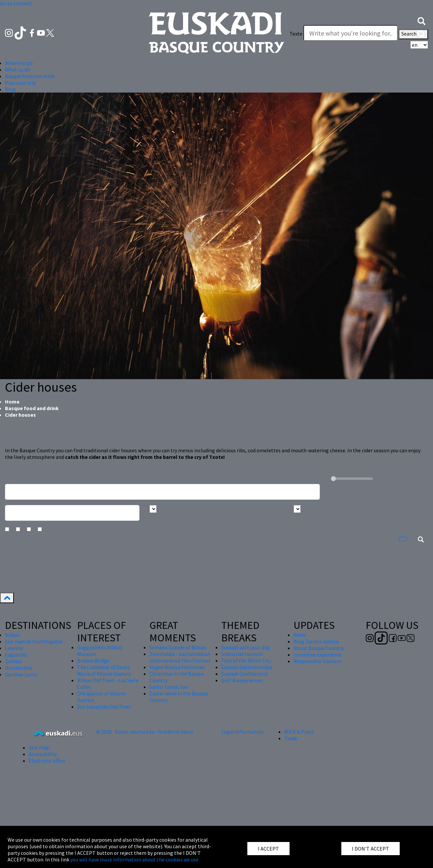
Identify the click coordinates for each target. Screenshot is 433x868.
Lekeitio (14, 648)
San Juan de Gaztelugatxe (34, 641)
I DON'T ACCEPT (371, 849)
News (300, 635)
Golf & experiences (242, 680)
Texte (296, 34)
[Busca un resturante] (162, 492)
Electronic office (47, 761)
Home (12, 402)
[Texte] (351, 33)
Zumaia (13, 661)
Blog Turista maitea (316, 641)
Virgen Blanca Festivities (177, 667)
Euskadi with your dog (246, 647)
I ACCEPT (268, 849)
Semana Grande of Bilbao (178, 647)
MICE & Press (299, 732)
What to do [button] (17, 70)
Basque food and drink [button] (30, 76)
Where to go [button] (19, 63)
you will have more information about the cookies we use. (135, 859)
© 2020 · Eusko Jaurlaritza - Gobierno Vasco (145, 732)
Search (413, 34)
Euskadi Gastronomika (247, 667)
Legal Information (243, 732)
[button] (421, 20)
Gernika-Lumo (21, 674)
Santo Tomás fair (169, 687)
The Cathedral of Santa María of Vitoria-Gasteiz (104, 670)
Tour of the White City (246, 660)
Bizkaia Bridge (93, 660)
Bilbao (12, 635)
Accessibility (43, 754)
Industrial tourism (242, 654)
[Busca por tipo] (297, 509)
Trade (291, 738)
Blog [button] (10, 89)
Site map (39, 747)
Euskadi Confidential (245, 674)
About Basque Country (319, 648)
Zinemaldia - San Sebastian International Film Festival (180, 657)
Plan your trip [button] (20, 83)
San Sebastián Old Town (104, 707)
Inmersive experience (317, 655)
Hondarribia (18, 668)
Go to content (16, 3)
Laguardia (16, 655)
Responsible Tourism (317, 661)
